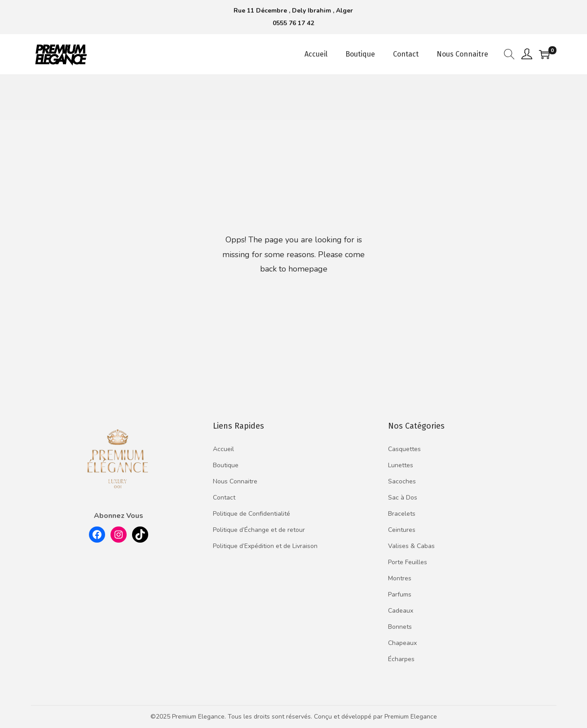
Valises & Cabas (411, 546)
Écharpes (401, 659)
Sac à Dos (403, 498)
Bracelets (402, 514)
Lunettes (401, 465)
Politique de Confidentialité (252, 514)
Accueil (223, 449)
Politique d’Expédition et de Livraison (265, 546)
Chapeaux (402, 643)
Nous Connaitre (235, 481)
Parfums (400, 594)
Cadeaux (401, 611)
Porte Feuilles (408, 562)
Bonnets (400, 627)
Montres (400, 578)
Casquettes (404, 449)
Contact (224, 498)
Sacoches (402, 481)
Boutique (226, 465)
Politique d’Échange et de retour (259, 530)
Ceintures (402, 530)
